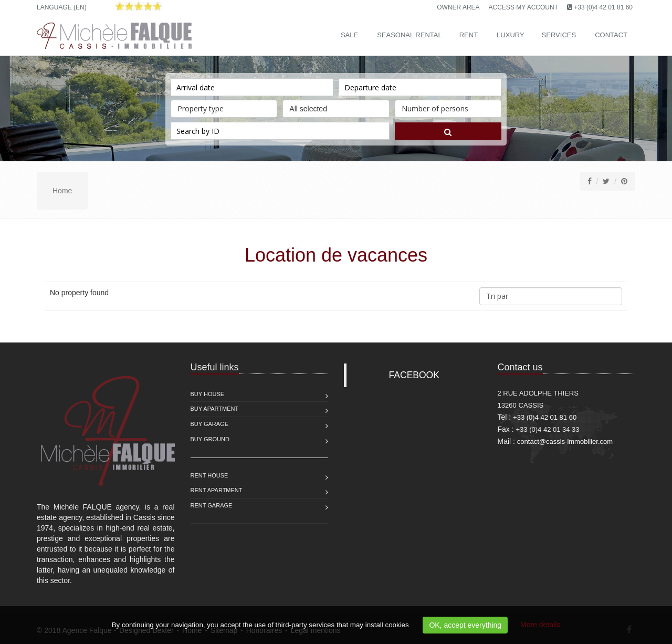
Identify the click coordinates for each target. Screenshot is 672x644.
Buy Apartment (215, 409)
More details (540, 625)
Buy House (208, 394)
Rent (469, 35)
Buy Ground (210, 439)
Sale (349, 35)
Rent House (209, 475)
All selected (336, 106)
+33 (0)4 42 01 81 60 (603, 7)
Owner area (458, 7)
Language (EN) (62, 7)
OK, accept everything (465, 625)
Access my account (523, 7)
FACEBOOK (414, 375)
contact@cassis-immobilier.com (565, 442)
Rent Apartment (217, 490)
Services (559, 35)
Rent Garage (212, 505)
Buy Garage (210, 424)
